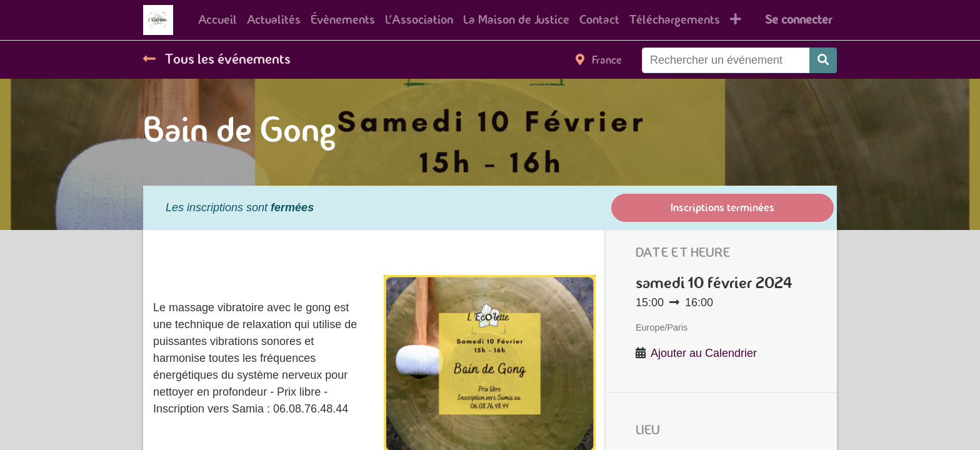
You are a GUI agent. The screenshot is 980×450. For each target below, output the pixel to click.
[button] (736, 20)
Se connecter (798, 20)
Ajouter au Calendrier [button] (704, 353)
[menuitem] (217, 20)
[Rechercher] (823, 60)
